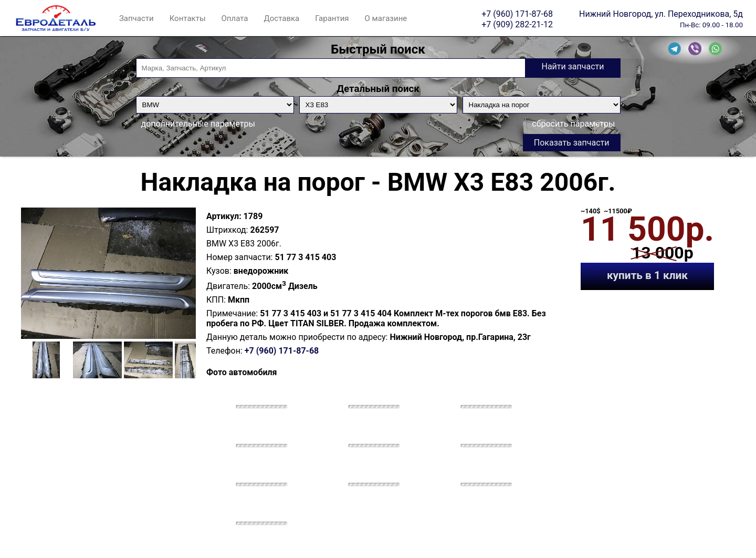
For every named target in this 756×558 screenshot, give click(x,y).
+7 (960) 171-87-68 (517, 14)
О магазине (386, 18)
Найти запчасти (573, 66)
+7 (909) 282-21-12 (517, 24)
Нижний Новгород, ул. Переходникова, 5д (661, 14)
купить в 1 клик (647, 275)
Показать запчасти (572, 143)
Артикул (223, 216)
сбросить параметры (573, 124)
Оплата (235, 18)
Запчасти (136, 18)
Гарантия (332, 18)
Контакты (188, 18)
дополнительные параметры (198, 124)
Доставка (281, 18)
